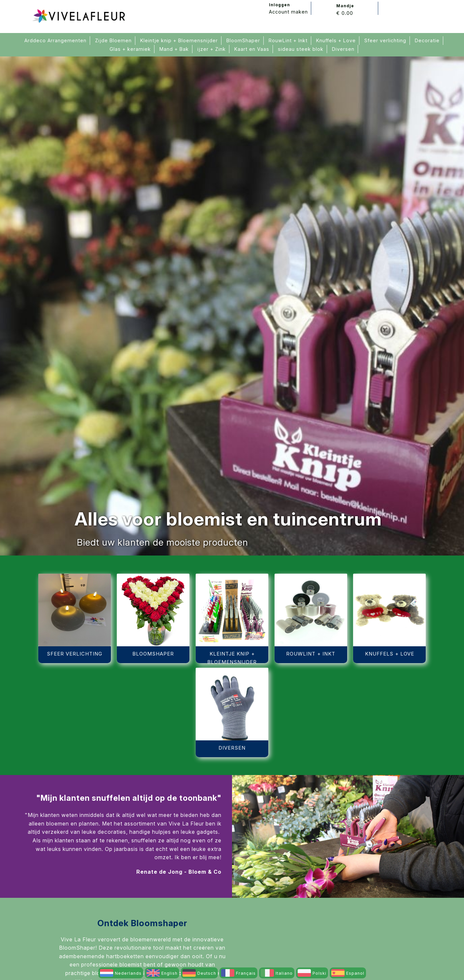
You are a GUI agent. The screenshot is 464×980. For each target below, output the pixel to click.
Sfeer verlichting (385, 40)
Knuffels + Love (336, 40)
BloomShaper (243, 40)
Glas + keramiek (130, 49)
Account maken (288, 12)
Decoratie (427, 40)
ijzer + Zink (212, 49)
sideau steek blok (301, 49)
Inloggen (280, 5)
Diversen (343, 49)
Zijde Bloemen (113, 40)
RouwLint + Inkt (288, 40)
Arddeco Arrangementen (55, 40)
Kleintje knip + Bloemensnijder (179, 40)
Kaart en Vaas (252, 49)
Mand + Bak (174, 49)
